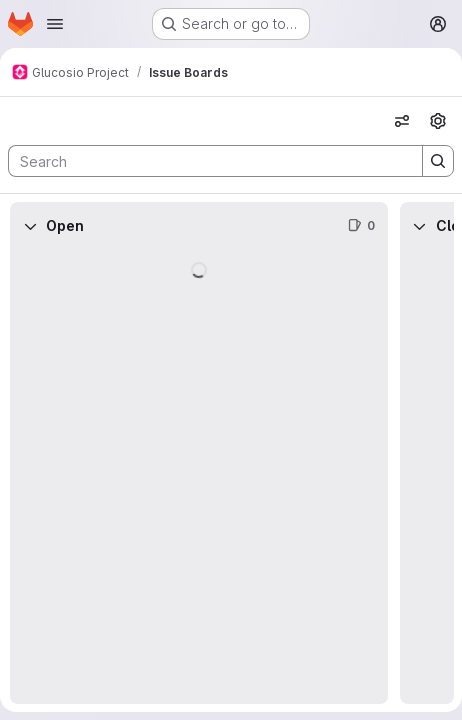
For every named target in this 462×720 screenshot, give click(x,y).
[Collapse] (30, 226)
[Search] (205, 161)
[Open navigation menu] (55, 24)
